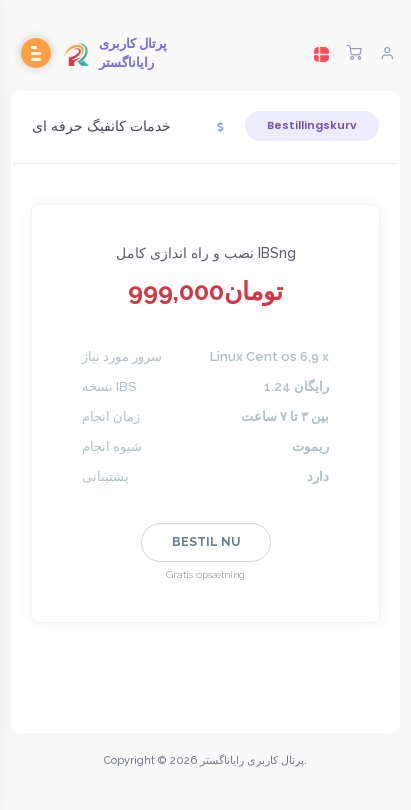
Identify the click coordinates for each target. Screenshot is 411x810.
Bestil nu (206, 542)
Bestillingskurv (312, 125)
